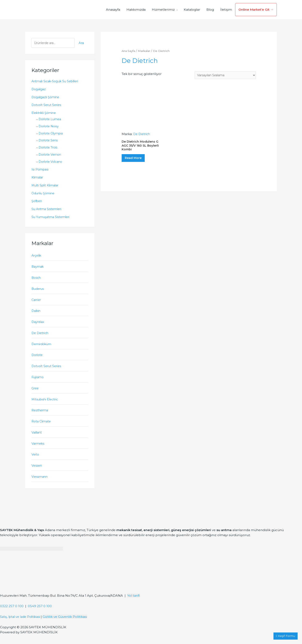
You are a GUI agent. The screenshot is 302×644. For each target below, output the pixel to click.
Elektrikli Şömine (45, 113)
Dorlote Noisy (50, 127)
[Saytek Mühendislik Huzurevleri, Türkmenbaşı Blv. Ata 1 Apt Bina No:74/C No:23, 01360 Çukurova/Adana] (31, 585)
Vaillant (37, 440)
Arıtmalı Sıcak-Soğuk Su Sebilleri (57, 82)
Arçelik (37, 256)
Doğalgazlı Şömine (47, 98)
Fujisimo (38, 383)
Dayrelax (38, 325)
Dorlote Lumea (51, 120)
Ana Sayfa (129, 51)
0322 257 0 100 (12, 615)
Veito (36, 463)
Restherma (40, 417)
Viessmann (40, 486)
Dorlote (38, 359)
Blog (210, 10)
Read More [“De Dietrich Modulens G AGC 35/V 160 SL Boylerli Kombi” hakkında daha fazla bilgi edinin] (137, 161)
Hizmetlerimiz (163, 10)
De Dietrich (41, 337)
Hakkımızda (136, 10)
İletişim (226, 10)
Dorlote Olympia (52, 134)
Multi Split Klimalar (47, 186)
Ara (81, 43)
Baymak (38, 268)
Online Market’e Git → (256, 10)
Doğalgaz (39, 90)
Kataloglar (192, 10)
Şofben (37, 202)
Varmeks (38, 451)
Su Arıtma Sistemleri (48, 210)
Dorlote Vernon (51, 155)
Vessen (37, 474)
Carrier (37, 302)
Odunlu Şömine (44, 194)
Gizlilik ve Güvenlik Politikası (69, 626)
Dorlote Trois (49, 148)
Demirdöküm (42, 348)
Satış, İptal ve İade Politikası (22, 626)
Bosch (36, 279)
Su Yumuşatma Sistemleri (52, 217)
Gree (35, 394)
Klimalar (38, 178)
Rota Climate (42, 428)
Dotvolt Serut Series (47, 105)
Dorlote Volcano (52, 162)
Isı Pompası (41, 170)
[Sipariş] (223, 75)
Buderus (38, 291)
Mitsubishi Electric (46, 405)
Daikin (37, 314)
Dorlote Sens (49, 141)
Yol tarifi (134, 605)
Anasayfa (113, 10)
